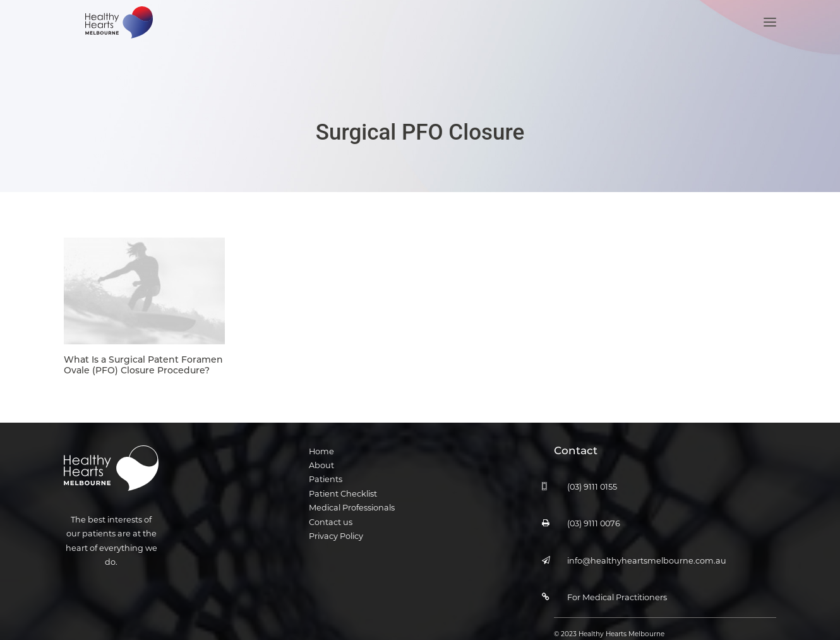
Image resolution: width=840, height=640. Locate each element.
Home (321, 436)
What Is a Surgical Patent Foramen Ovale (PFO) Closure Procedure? (143, 350)
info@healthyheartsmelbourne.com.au (647, 546)
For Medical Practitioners (617, 582)
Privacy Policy (336, 521)
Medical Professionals (352, 492)
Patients (326, 465)
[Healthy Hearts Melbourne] (116, 37)
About (321, 450)
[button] (770, 37)
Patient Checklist (343, 479)
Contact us (331, 507)
